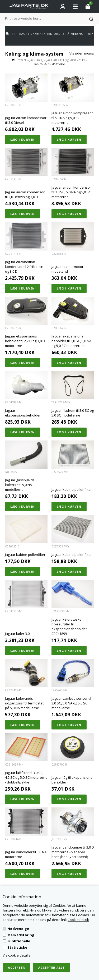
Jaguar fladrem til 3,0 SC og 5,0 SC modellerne (73, 413)
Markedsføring (21, 935)
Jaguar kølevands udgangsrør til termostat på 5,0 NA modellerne (24, 703)
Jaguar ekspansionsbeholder (23, 413)
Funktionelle (19, 941)
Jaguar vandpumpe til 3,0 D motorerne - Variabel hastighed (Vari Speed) (73, 852)
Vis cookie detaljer (17, 955)
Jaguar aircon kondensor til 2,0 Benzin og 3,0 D (25, 194)
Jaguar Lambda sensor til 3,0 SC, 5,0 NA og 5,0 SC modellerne (71, 703)
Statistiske (17, 947)
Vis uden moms (82, 53)
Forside (22, 60)
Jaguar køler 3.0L (18, 634)
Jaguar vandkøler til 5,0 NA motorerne (26, 854)
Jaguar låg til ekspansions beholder (72, 780)
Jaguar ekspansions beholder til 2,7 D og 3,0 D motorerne (25, 341)
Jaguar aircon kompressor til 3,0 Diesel (26, 120)
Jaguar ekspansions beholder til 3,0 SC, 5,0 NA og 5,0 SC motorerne (71, 341)
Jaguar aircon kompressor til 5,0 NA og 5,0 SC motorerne (72, 118)
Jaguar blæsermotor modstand (67, 269)
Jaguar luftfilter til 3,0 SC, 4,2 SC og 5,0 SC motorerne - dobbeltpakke (26, 777)
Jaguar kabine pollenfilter (72, 489)
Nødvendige (18, 929)
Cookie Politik (78, 920)
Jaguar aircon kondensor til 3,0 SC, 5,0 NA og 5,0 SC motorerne (71, 192)
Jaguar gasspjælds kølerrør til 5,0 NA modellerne (20, 485)
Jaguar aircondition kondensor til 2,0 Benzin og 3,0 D (24, 267)
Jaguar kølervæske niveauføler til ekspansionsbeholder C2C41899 (69, 626)
